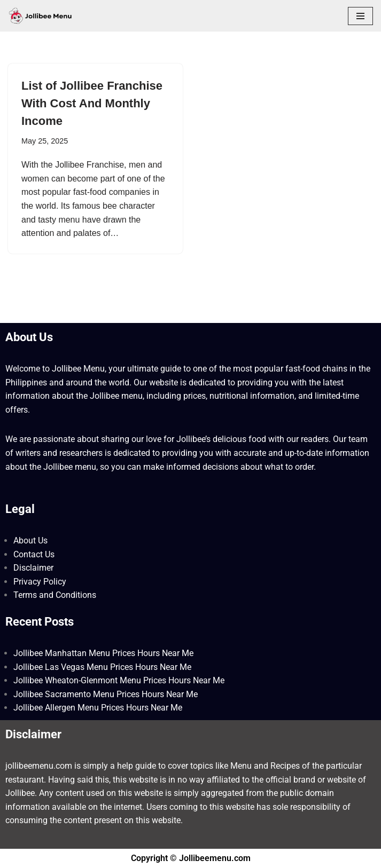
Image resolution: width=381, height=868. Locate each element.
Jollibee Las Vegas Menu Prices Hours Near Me (102, 667)
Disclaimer (33, 568)
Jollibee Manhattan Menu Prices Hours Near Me (103, 653)
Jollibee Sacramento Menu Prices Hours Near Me (106, 694)
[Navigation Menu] (360, 16)
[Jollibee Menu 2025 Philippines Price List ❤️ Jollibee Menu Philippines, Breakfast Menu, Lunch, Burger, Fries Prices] (40, 16)
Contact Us (34, 554)
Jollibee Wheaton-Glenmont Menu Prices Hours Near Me (119, 680)
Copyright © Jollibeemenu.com (191, 858)
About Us (30, 540)
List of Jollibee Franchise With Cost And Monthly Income (92, 103)
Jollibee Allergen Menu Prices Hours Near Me (98, 708)
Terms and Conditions (55, 595)
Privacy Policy (40, 582)
